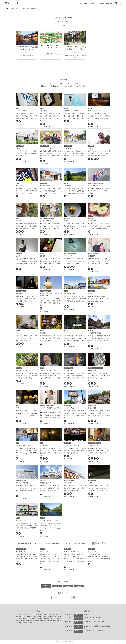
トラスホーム (77, 55)
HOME (76, 3)
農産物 (57, 622)
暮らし (32, 55)
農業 (54, 622)
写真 (19, 620)
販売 (51, 622)
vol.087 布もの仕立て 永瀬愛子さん (95, 632)
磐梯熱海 (37, 622)
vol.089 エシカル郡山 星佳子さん (94, 623)
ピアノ (54, 615)
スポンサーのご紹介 (46, 615)
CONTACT (109, 3)
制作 (22, 620)
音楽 (23, 624)
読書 (48, 622)
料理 (45, 620)
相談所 (32, 622)
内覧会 (28, 55)
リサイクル (22, 618)
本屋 (57, 620)
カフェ (31, 615)
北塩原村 (26, 620)
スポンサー (20, 9)
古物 (38, 620)
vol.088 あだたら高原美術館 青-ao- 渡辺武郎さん (97, 628)
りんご (21, 615)
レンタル (35, 618)
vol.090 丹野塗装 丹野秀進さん (94, 618)
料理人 (49, 620)
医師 (30, 620)
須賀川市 (27, 624)
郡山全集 (79, 587)
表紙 (86, 616)
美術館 (41, 622)
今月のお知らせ (46, 618)
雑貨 (20, 624)
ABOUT (92, 3)
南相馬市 (34, 620)
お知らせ (13, 9)
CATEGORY (84, 3)
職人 (45, 622)
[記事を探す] (61, 598)
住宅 (24, 55)
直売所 (28, 622)
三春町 (40, 618)
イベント (70, 55)
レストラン (29, 618)
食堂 (31, 624)
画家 (24, 622)
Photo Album (57, 587)
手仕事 (42, 620)
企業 (55, 618)
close (17, 615)
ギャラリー (36, 615)
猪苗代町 (20, 622)
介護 (52, 618)
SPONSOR (100, 3)
